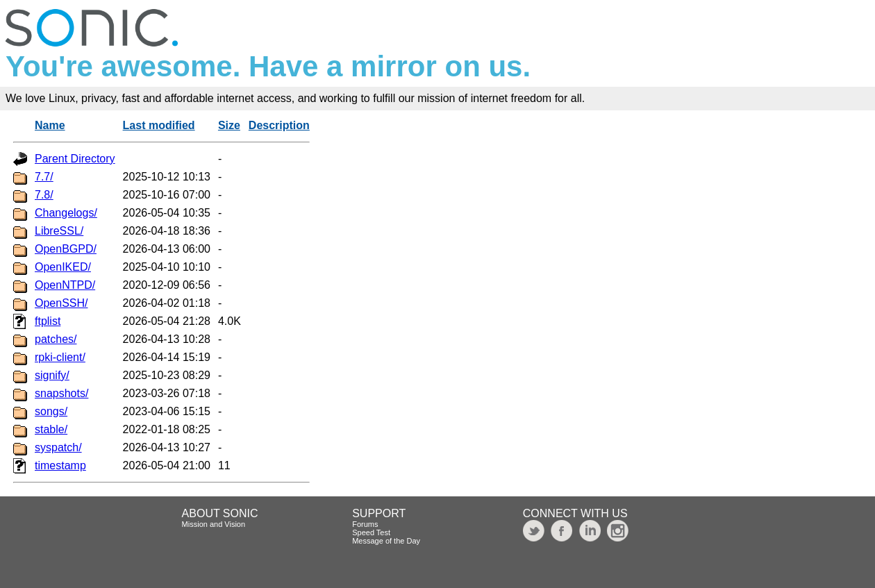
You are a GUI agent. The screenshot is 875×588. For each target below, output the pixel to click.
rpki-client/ (60, 357)
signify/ (52, 375)
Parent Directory (75, 159)
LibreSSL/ (59, 231)
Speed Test (371, 532)
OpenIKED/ (63, 267)
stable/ (51, 429)
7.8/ (44, 195)
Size (229, 125)
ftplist (48, 321)
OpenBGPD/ (66, 249)
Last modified (159, 125)
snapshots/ (61, 393)
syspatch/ (58, 447)
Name (50, 125)
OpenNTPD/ (65, 285)
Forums (365, 524)
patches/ (56, 339)
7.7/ (44, 177)
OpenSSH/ (61, 303)
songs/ (51, 411)
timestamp (60, 465)
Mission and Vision (214, 524)
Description (279, 125)
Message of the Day (386, 541)
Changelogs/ (66, 213)
